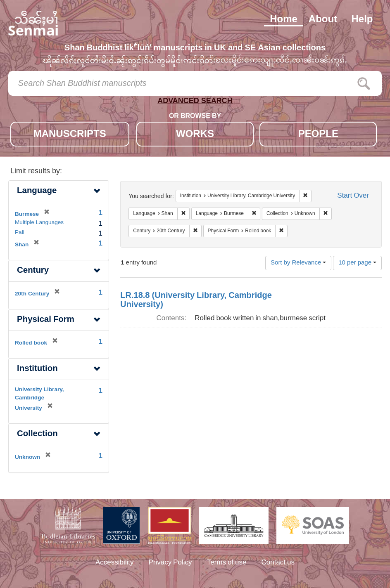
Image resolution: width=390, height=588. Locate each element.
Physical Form (46, 320)
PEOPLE (318, 135)
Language (37, 191)
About (323, 20)
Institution (37, 369)
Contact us (278, 563)
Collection (37, 434)
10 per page (357, 263)
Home (284, 20)
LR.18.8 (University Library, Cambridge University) (196, 300)
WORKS (195, 135)
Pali (20, 233)
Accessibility (115, 563)
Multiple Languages (39, 223)
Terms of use (227, 563)
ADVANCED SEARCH (195, 103)
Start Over (353, 196)
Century (33, 271)
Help (362, 20)
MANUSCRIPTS (70, 135)
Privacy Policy (170, 563)
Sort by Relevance (298, 263)
